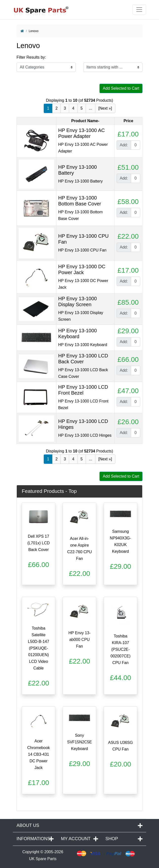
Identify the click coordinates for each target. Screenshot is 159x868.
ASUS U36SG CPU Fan (120, 746)
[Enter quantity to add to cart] (136, 145)
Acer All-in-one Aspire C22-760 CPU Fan (79, 549)
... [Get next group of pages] (90, 108)
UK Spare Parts (43, 859)
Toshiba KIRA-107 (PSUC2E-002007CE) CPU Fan (121, 649)
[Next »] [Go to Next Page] (105, 108)
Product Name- (85, 121)
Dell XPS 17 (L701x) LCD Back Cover (39, 543)
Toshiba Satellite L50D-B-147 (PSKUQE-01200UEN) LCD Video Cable (39, 648)
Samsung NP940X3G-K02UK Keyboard (120, 541)
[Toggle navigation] (139, 10)
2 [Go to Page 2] (56, 108)
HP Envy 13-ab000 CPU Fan (79, 640)
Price (128, 121)
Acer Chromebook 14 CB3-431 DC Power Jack (39, 754)
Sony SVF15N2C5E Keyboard (80, 742)
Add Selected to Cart (121, 88)
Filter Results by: (31, 57)
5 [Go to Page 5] (82, 108)
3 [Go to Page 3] (65, 108)
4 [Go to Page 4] (73, 108)
